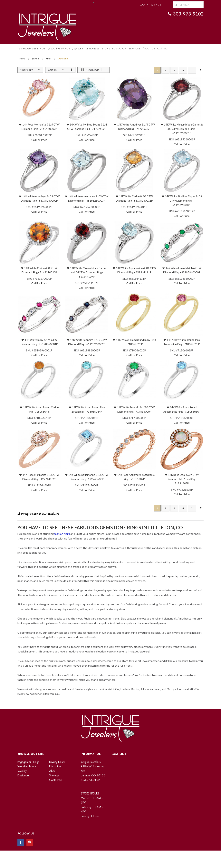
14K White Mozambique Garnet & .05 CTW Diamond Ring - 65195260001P (183, 129)
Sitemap (54, 775)
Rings (49, 59)
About (53, 771)
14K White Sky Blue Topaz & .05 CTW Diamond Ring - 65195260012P (183, 201)
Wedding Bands (59, 49)
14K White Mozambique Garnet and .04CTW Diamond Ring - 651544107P (88, 272)
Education (55, 766)
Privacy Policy (57, 762)
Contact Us (56, 780)
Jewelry (78, 49)
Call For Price (39, 140)
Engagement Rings (32, 49)
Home (22, 59)
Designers (92, 49)
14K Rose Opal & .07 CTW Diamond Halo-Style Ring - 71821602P (183, 479)
